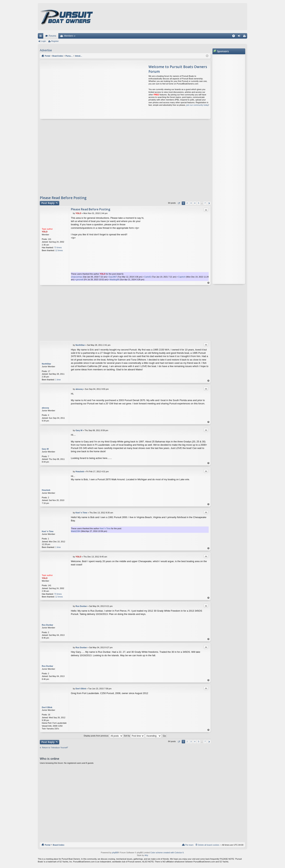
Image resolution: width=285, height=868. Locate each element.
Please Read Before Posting (63, 198)
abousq (45, 408)
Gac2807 (113, 277)
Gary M (45, 449)
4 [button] (195, 203)
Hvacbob (46, 490)
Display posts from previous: (103, 736)
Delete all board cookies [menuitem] (209, 845)
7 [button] (205, 203)
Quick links (41, 37)
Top (208, 283)
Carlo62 (148, 277)
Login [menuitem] (240, 37)
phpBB (115, 853)
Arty (146, 855)
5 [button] (199, 203)
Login (44, 41)
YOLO (45, 232)
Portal (48, 56)
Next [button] (209, 203)
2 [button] (187, 203)
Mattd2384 (76, 531)
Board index (59, 845)
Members (69, 36)
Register (55, 41)
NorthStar (46, 364)
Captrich (182, 277)
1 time (58, 380)
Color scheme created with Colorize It (167, 853)
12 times (59, 250)
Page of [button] (179, 203)
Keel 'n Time (48, 531)
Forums (52, 36)
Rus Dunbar (47, 625)
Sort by (134, 736)
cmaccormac (77, 277)
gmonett (80, 280)
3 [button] (191, 203)
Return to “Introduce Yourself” (55, 748)
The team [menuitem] (189, 845)
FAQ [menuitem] (235, 37)
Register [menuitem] (245, 37)
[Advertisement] (74, 90)
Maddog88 (115, 280)
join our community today (197, 105)
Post (48, 203)
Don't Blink (47, 707)
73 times (58, 247)
